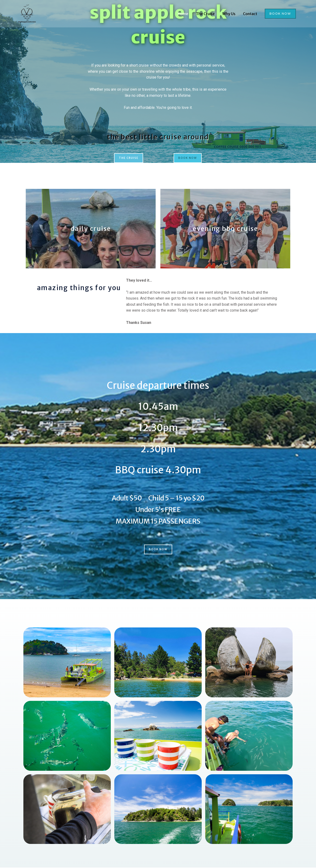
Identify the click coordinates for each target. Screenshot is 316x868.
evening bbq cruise (225, 229)
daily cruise (91, 229)
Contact (250, 14)
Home (183, 14)
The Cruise (205, 14)
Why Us (229, 14)
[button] (280, 14)
